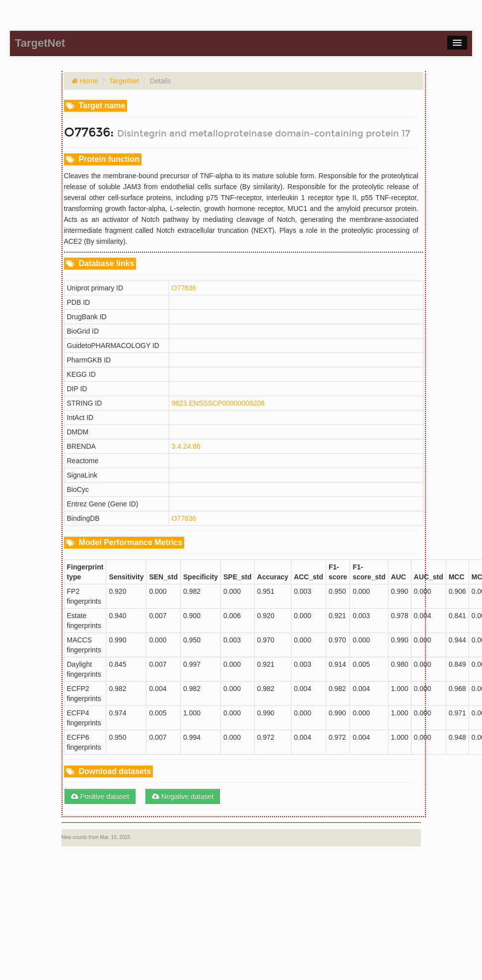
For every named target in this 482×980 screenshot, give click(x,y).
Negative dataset (183, 796)
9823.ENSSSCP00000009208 (218, 403)
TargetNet (124, 81)
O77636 (184, 288)
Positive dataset (100, 796)
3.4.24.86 (186, 446)
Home (88, 81)
